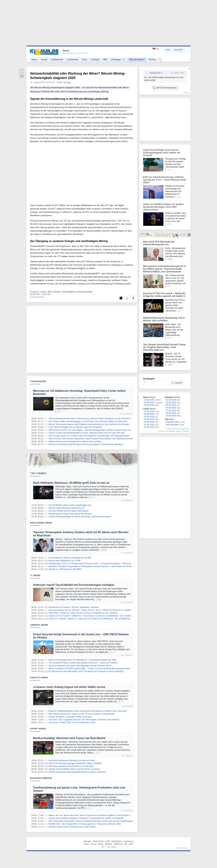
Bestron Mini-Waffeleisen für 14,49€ (65, 561)
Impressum (128, 841)
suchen (177, 383)
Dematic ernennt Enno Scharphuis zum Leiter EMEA (72, 827)
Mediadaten (117, 841)
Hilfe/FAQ (118, 844)
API (126, 844)
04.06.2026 (149, 419)
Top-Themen (38, 473)
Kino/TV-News (39, 677)
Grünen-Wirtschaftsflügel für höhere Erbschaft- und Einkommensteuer (80, 517)
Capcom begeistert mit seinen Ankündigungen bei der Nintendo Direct (80, 666)
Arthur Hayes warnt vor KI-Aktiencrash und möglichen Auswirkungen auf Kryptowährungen (89, 436)
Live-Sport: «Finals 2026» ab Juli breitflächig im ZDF (72, 723)
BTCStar (67, 82)
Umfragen (118, 59)
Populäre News (173, 422)
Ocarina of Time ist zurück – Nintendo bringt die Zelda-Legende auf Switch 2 (164, 295)
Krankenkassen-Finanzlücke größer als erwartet (70, 514)
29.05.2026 (171, 405)
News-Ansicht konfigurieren (178, 429)
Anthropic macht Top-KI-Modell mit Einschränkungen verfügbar (74, 585)
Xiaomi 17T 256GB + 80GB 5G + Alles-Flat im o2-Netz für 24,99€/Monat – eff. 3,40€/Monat (89, 619)
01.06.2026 (149, 427)
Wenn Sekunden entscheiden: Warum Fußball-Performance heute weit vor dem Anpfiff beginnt (91, 821)
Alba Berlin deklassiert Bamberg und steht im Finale (72, 760)
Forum (44, 59)
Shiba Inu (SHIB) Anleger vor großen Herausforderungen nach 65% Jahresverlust (163, 207)
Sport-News (38, 729)
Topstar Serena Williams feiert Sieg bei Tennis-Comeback (74, 769)
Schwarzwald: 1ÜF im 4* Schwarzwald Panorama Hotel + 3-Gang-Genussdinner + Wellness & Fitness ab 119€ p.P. (100, 564)
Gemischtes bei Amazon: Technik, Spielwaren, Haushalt (74, 607)
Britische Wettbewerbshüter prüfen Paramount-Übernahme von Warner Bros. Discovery (88, 711)
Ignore (179, 431)
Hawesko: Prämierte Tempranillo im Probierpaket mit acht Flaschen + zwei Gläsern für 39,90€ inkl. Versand (97, 566)
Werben (152, 59)
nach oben (181, 848)
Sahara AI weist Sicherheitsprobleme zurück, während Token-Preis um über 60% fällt (87, 433)
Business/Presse (41, 778)
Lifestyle (95, 59)
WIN (105, 59)
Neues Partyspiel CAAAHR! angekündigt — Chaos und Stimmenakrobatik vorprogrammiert (89, 669)
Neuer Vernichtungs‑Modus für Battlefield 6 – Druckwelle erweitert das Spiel (82, 660)
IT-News (35, 575)
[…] (57, 411)
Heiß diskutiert (172, 425)
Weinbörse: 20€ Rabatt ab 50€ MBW (65, 569)
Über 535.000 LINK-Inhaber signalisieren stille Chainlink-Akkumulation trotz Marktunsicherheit (90, 439)
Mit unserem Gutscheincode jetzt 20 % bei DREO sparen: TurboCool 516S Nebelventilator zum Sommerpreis (165, 269)
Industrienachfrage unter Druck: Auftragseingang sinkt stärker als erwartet (162, 153)
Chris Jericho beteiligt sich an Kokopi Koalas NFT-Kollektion (75, 427)
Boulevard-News (41, 523)
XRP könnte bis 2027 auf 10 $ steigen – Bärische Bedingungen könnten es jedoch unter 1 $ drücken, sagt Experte (100, 430)
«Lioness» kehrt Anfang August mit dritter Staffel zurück (69, 687)
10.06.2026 (149, 400)
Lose (84, 59)
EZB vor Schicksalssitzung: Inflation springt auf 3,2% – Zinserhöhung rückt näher (165, 180)
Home (86, 844)
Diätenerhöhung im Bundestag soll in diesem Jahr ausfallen (75, 442)
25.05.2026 (171, 416)
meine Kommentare (167, 431)
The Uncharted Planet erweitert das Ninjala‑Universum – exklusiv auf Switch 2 (83, 663)
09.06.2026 (149, 403)
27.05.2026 (171, 410)
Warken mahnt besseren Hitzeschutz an (66, 508)
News (34, 59)
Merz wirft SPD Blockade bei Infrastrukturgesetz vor (159, 243)
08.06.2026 (149, 405)
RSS (131, 844)
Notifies (186, 431)
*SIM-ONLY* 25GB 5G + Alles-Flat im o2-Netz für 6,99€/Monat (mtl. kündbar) (83, 613)
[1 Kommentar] (37, 297)
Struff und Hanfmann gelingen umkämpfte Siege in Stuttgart (75, 763)
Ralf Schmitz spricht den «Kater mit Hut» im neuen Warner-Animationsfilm (82, 714)
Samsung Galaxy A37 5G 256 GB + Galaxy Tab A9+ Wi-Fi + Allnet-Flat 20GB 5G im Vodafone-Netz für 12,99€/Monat (101, 610)
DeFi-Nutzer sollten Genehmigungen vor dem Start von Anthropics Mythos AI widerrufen (88, 421)
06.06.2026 (149, 414)
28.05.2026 (171, 408)
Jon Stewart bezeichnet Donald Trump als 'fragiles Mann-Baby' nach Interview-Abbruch (164, 347)
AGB (107, 841)
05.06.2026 (149, 417)
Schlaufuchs (57, 59)
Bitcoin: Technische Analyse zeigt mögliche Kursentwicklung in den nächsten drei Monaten (89, 424)
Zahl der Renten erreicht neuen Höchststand (68, 511)
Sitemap (87, 841)
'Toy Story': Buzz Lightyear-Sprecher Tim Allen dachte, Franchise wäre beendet (84, 720)
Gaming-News (39, 625)
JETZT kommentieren (165, 88)
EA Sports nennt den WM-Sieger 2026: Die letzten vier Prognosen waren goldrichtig (86, 671)
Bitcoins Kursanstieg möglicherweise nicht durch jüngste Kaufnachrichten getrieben (86, 444)
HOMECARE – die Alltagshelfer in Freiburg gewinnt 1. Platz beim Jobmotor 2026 (85, 824)
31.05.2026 (171, 400)
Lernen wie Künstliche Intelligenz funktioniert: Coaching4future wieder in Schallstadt (86, 818)
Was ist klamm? (137, 59)
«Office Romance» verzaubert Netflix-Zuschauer (70, 717)
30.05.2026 (171, 403)
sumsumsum (155, 73)
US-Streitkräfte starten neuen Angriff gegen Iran (70, 505)
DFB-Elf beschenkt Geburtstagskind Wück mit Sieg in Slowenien (77, 772)
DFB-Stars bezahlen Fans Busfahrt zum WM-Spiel (71, 766)
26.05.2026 (171, 413)
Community (73, 59)
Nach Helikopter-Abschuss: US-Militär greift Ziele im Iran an (71, 483)
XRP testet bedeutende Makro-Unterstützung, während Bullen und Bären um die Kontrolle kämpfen (93, 419)
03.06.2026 (149, 422)
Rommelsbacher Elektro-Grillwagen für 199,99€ (70, 558)
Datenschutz (98, 841)
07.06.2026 (149, 411)
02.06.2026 (149, 425)
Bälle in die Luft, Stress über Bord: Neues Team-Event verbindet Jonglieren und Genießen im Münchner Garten (98, 815)
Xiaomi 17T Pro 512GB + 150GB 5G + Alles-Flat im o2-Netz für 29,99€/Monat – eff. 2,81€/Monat (92, 616)
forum (187, 92)
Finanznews (38, 381)
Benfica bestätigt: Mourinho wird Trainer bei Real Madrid (69, 738)
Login (168, 50)
